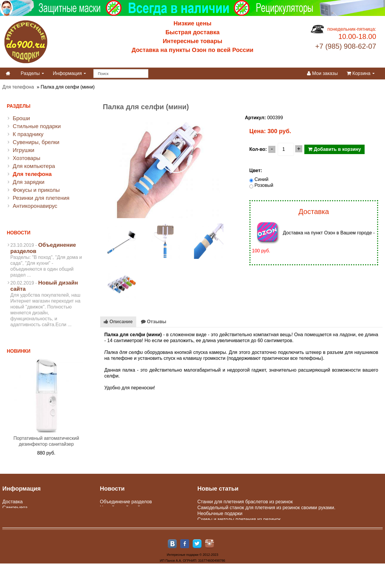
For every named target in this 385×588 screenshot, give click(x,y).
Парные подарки (216, 525)
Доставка (13, 502)
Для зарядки (29, 182)
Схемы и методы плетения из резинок (239, 519)
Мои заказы (322, 73)
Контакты (13, 531)
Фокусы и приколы (36, 190)
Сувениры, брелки (36, 142)
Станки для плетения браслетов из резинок (245, 502)
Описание (118, 322)
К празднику (28, 134)
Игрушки (23, 150)
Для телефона (18, 87)
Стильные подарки (37, 126)
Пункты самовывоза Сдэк (128, 513)
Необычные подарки (220, 513)
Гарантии (13, 525)
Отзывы (154, 322)
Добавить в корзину (334, 149)
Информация (69, 73)
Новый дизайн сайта (122, 508)
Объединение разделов (126, 502)
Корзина (361, 73)
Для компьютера (34, 166)
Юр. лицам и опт (21, 519)
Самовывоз (15, 508)
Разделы (32, 73)
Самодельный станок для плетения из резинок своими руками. (266, 508)
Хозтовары (27, 158)
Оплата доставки (21, 513)
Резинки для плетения (41, 198)
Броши (21, 118)
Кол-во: (258, 149)
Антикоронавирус (35, 206)
